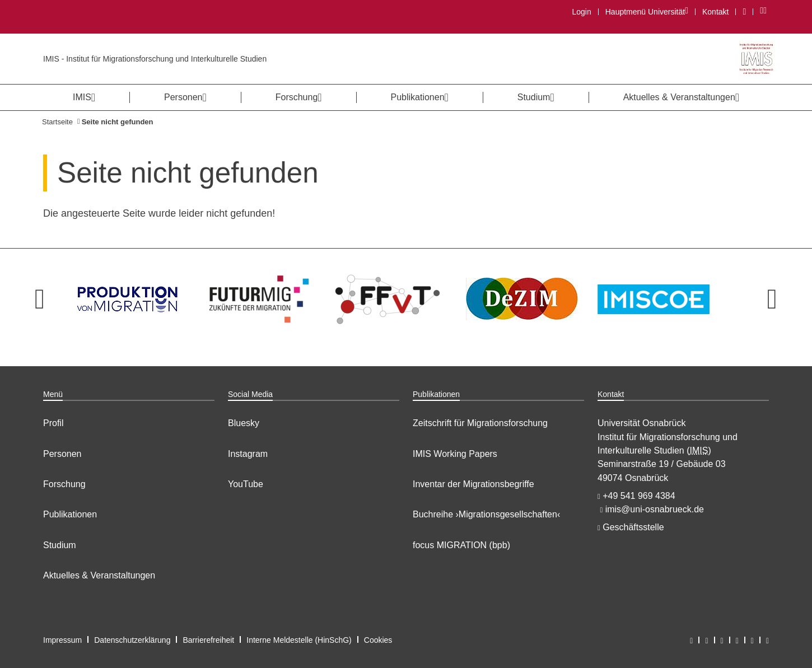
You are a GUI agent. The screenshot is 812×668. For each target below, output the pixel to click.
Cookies (378, 640)
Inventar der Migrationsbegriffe (473, 484)
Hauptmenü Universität (647, 11)
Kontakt (715, 12)
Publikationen (70, 514)
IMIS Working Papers (455, 454)
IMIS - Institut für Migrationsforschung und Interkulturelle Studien (155, 59)
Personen (62, 454)
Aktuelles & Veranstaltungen (99, 575)
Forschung (64, 484)
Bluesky (244, 423)
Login (581, 12)
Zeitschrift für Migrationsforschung (480, 423)
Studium (60, 545)
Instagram (248, 454)
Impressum (62, 640)
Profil (53, 423)
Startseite (57, 122)
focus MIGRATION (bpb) (461, 545)
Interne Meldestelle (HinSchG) (299, 640)
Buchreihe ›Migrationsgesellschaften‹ (486, 514)
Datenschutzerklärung (132, 640)
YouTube (246, 484)
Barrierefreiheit (208, 640)
